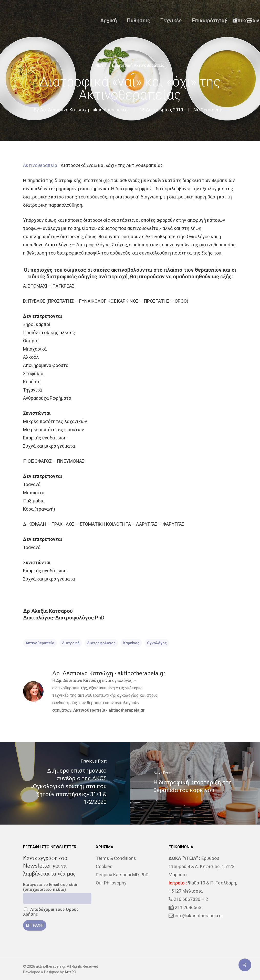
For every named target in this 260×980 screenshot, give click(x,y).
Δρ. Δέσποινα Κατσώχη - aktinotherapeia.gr (85, 110)
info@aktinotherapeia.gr (199, 916)
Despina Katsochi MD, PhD (122, 875)
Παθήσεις (139, 20)
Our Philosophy (111, 883)
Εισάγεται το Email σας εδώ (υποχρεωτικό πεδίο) (50, 887)
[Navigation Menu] (250, 20)
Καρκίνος (131, 643)
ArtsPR (70, 972)
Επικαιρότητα (208, 20)
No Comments (209, 110)
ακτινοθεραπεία (40, 643)
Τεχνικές (171, 20)
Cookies (104, 866)
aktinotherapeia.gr (127, 710)
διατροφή (71, 643)
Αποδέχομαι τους (51, 912)
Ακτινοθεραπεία (40, 165)
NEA (99, 65)
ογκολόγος (157, 643)
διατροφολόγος (101, 643)
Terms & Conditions (116, 858)
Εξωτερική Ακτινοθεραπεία (138, 65)
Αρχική (108, 20)
